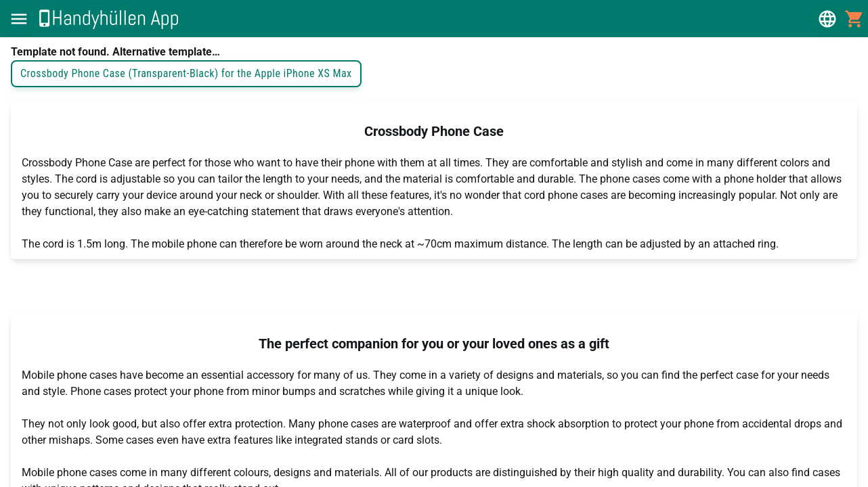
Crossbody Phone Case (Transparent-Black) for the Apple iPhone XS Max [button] (186, 74)
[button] (19, 19)
